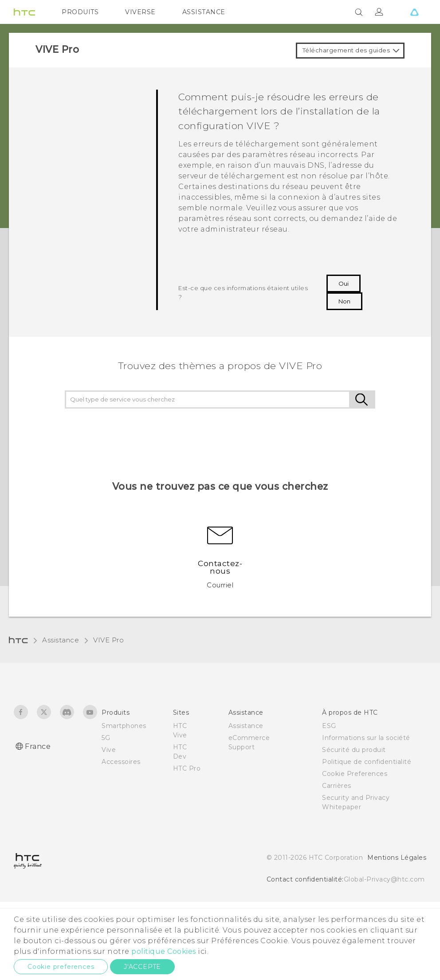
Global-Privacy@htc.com (384, 879)
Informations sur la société (366, 738)
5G (106, 738)
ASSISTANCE (204, 12)
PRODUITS (80, 12)
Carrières (337, 786)
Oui (344, 283)
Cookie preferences (61, 967)
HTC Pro (187, 768)
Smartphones (124, 726)
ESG (329, 726)
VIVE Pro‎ (108, 640)
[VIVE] (414, 12)
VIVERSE (140, 12)
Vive (109, 750)
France (38, 746)
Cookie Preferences (355, 774)
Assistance (61, 640)
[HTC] (24, 12)
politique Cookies (164, 951)
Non (344, 301)
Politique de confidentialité (367, 762)
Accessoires (121, 762)
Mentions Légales (397, 858)
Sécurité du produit (354, 750)
